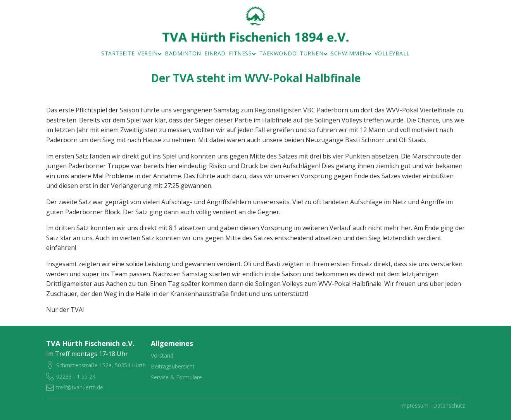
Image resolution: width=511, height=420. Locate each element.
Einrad (215, 53)
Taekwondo (278, 53)
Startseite (118, 53)
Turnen (314, 53)
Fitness (243, 53)
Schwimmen (351, 53)
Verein (150, 53)
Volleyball (392, 53)
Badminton (183, 53)
